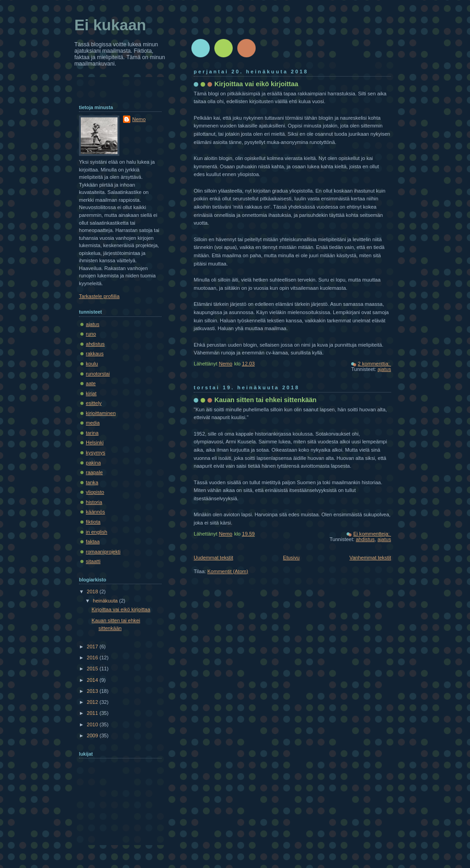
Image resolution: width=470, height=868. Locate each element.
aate (91, 383)
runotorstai (98, 374)
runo (91, 334)
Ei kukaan (110, 25)
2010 (93, 724)
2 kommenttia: (375, 364)
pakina (93, 463)
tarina (92, 433)
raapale (94, 472)
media (93, 423)
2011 (93, 713)
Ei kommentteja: (372, 534)
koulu (92, 364)
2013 (93, 691)
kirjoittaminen (101, 413)
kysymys (95, 453)
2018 (93, 592)
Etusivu (291, 558)
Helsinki (95, 442)
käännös (95, 512)
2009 (93, 735)
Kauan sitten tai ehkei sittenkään (266, 400)
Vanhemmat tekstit (370, 558)
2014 (93, 680)
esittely (94, 403)
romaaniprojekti (103, 552)
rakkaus (95, 354)
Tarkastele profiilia (99, 296)
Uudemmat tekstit (213, 558)
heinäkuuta (106, 601)
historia (94, 502)
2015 (93, 669)
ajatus (384, 369)
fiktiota (93, 522)
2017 (93, 647)
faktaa (93, 542)
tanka (92, 482)
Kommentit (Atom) (228, 571)
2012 (93, 702)
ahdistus (365, 539)
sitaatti (93, 561)
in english (97, 532)
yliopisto (95, 492)
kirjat (91, 393)
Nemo (139, 119)
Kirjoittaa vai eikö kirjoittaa (256, 84)
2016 (93, 658)
